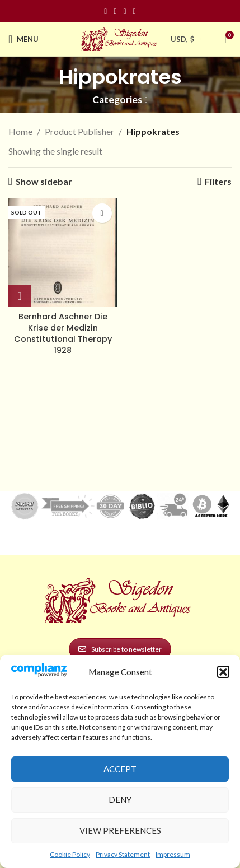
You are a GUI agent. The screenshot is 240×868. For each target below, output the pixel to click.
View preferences (120, 830)
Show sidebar (44, 181)
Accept (120, 769)
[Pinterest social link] (125, 11)
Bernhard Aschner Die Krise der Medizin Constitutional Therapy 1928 (63, 333)
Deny (120, 800)
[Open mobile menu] (23, 39)
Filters (218, 181)
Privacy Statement (123, 854)
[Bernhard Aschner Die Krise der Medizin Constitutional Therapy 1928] (63, 252)
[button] (223, 672)
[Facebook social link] (105, 11)
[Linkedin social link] (135, 11)
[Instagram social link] (115, 11)
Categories (117, 100)
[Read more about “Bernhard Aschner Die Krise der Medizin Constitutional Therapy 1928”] (20, 296)
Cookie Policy (70, 854)
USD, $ (182, 39)
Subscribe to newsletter (120, 649)
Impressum (173, 854)
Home (20, 131)
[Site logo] (120, 38)
